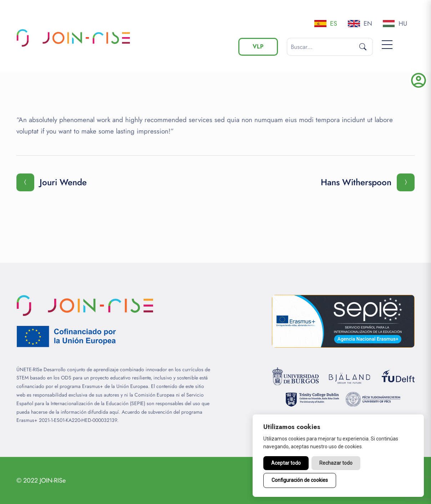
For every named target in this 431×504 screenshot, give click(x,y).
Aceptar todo (286, 463)
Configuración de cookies (300, 480)
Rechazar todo (336, 463)
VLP (258, 47)
